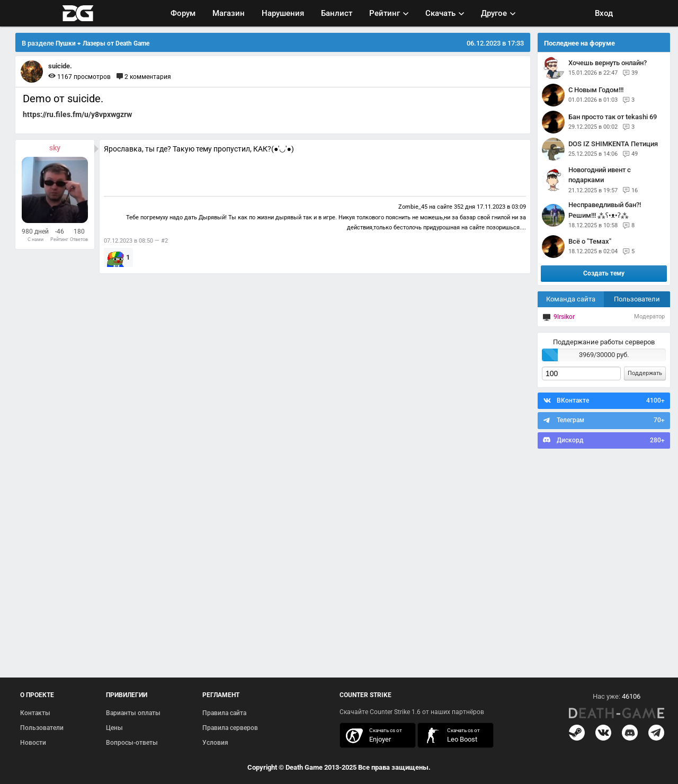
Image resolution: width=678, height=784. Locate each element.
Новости (33, 743)
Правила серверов (230, 728)
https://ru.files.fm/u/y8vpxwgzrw (77, 114)
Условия (215, 743)
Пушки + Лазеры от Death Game (102, 43)
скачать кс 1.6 (450, 736)
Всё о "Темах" (590, 241)
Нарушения (283, 13)
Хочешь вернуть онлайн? (608, 63)
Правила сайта (224, 713)
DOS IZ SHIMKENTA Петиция (613, 144)
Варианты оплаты (133, 713)
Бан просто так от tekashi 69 (613, 117)
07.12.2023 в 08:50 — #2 (136, 241)
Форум (183, 13)
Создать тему (604, 273)
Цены (114, 728)
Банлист (337, 13)
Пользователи (637, 299)
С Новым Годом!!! (596, 90)
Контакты (35, 713)
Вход (604, 13)
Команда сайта (571, 299)
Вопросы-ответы (132, 743)
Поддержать (645, 373)
